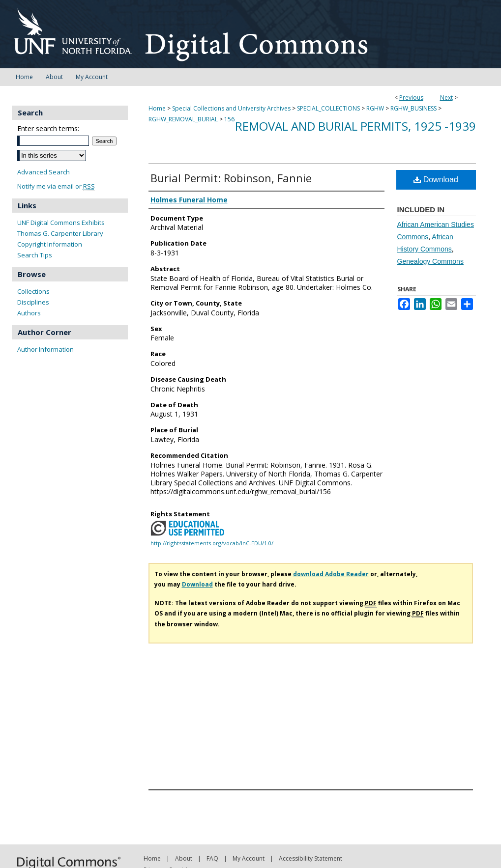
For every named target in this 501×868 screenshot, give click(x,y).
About (184, 858)
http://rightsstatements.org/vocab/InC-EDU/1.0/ (212, 543)
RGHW (375, 108)
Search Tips (35, 255)
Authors (29, 313)
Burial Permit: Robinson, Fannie (231, 178)
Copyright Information (50, 244)
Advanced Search (44, 172)
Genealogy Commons (430, 261)
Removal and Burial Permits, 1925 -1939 (355, 126)
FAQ (212, 858)
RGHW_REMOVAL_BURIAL (183, 119)
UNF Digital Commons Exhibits (61, 223)
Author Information (45, 349)
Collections (33, 291)
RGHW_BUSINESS (413, 108)
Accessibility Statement (310, 858)
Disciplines (33, 302)
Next (446, 98)
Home (157, 108)
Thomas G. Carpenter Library (60, 233)
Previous (411, 98)
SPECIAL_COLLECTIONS (328, 108)
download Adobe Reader (331, 574)
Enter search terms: (48, 128)
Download (436, 180)
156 (229, 119)
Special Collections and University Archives (231, 108)
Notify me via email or (56, 186)
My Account (249, 858)
